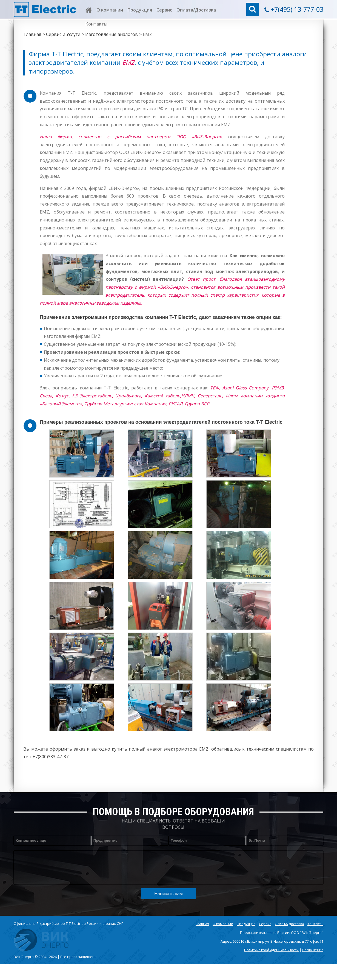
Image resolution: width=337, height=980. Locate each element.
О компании (110, 10)
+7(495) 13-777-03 (297, 9)
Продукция (140, 10)
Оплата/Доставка (196, 10)
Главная (32, 34)
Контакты (96, 24)
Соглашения (313, 950)
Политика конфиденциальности (271, 950)
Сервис (164, 10)
